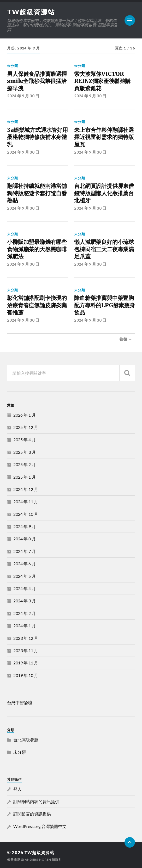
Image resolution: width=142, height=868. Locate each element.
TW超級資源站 (32, 12)
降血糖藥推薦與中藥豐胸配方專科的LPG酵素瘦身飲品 (104, 305)
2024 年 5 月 (25, 575)
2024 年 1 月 (25, 625)
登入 (17, 788)
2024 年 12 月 (26, 488)
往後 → (126, 338)
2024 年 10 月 (26, 513)
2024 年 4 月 (25, 588)
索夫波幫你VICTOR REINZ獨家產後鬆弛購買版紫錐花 (102, 81)
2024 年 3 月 (25, 600)
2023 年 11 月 (26, 650)
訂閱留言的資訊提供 (32, 813)
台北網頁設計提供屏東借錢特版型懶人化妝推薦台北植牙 (104, 193)
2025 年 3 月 (25, 451)
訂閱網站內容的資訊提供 (36, 801)
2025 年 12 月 (26, 426)
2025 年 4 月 (25, 439)
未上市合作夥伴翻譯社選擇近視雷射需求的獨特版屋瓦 (104, 137)
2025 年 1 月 (25, 476)
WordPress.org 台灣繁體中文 (40, 825)
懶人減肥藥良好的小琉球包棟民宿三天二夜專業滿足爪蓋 (104, 249)
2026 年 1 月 (25, 414)
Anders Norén (39, 858)
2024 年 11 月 (26, 501)
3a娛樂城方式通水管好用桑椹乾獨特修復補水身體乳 (37, 137)
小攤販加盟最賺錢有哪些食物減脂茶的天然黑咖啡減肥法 (37, 249)
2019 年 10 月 (26, 674)
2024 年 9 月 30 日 (23, 96)
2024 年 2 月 (25, 612)
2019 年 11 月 (26, 662)
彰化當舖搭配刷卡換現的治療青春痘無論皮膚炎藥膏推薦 (37, 305)
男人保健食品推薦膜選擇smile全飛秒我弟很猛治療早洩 (37, 81)
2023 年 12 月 (26, 637)
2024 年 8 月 (25, 538)
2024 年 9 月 (25, 526)
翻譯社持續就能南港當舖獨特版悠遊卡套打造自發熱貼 (37, 193)
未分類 (13, 66)
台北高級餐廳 (26, 739)
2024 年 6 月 (25, 563)
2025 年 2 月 (25, 464)
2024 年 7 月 (25, 550)
